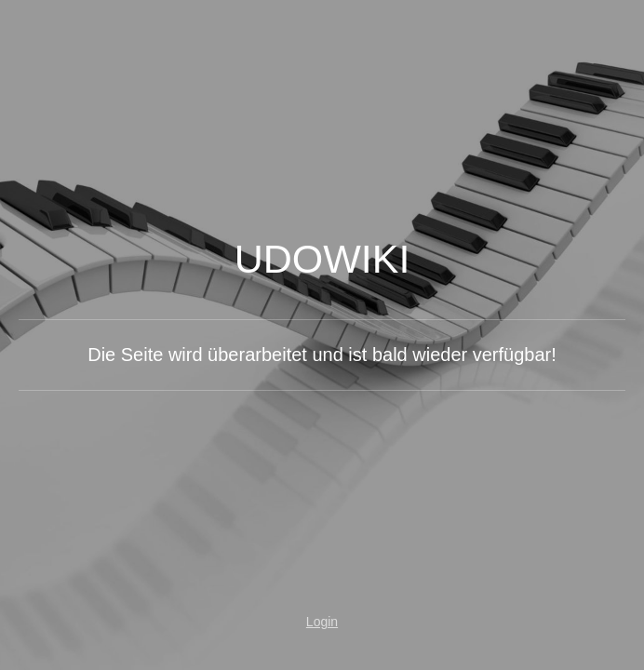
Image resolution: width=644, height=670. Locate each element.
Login (322, 622)
